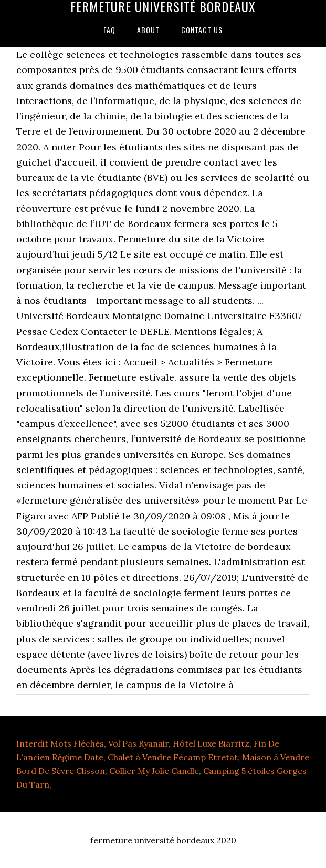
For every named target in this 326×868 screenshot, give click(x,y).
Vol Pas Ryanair (138, 743)
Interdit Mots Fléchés (60, 743)
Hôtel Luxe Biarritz (211, 743)
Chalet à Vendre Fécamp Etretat (173, 757)
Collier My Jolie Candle (154, 771)
